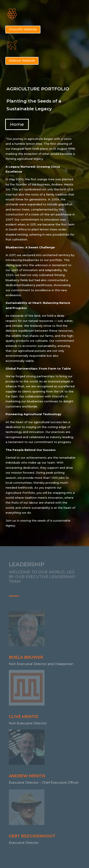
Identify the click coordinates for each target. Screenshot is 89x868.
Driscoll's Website (23, 29)
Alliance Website (22, 61)
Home (17, 124)
